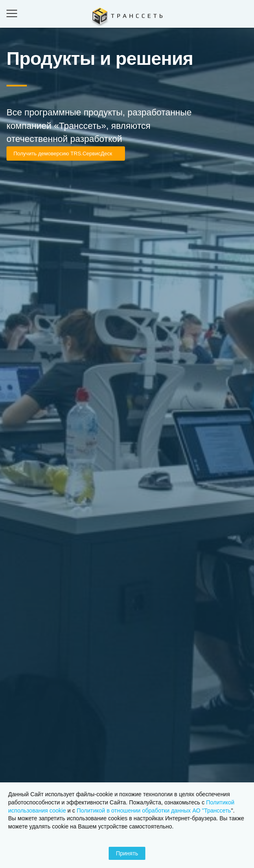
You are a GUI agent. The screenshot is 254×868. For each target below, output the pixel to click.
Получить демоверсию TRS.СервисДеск (63, 154)
